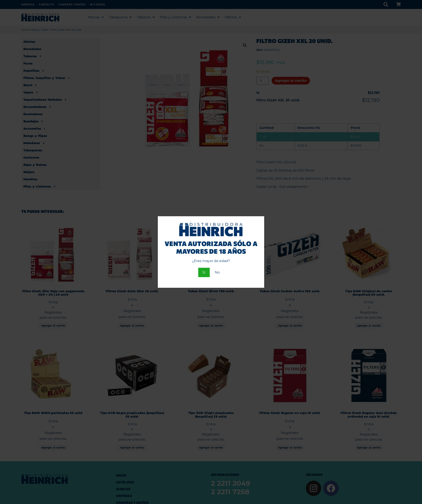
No (217, 272)
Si (204, 272)
